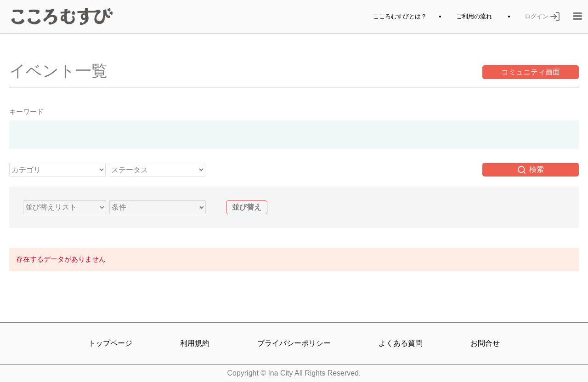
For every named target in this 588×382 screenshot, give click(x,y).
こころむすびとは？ (400, 16)
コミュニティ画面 (531, 72)
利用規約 (195, 343)
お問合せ (485, 343)
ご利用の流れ (474, 16)
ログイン (542, 16)
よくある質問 (401, 343)
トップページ (110, 343)
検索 (531, 170)
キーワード (26, 112)
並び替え (247, 207)
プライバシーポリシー (294, 343)
